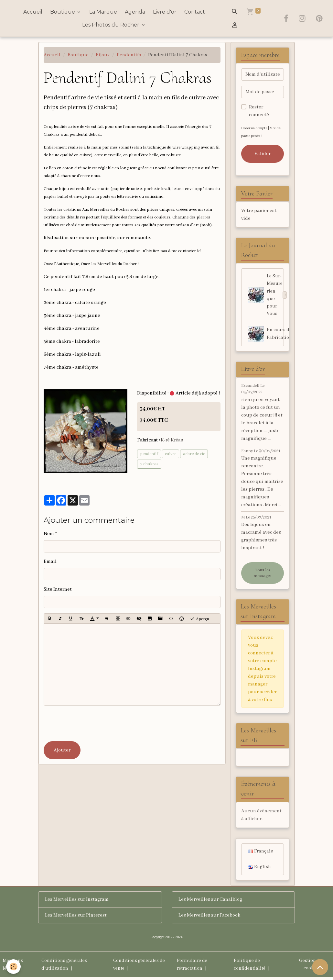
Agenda (135, 12)
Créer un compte (255, 128)
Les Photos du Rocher (111, 25)
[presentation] (93, 723)
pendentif (149, 454)
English (259, 870)
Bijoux (103, 55)
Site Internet (58, 589)
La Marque (103, 12)
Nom (49, 534)
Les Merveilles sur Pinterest (76, 918)
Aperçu (199, 618)
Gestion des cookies (312, 967)
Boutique (63, 12)
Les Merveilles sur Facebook (209, 918)
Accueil (33, 12)
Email (50, 562)
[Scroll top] (320, 967)
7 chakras (149, 464)
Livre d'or (165, 12)
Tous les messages (263, 575)
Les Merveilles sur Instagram (77, 902)
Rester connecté (259, 111)
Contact (195, 12)
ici (199, 251)
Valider (263, 154)
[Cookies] (14, 967)
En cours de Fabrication (266, 335)
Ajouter (62, 750)
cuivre (171, 454)
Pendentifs (129, 55)
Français (260, 854)
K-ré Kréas (172, 440)
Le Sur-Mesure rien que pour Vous (266, 296)
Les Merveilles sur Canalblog (210, 902)
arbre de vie (194, 454)
